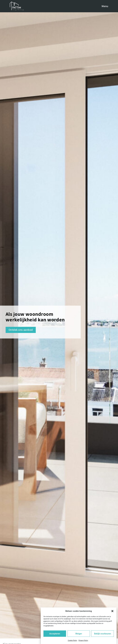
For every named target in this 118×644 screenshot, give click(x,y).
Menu (105, 6)
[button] (112, 611)
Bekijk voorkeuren (103, 634)
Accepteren (55, 634)
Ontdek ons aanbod (21, 330)
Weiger (79, 634)
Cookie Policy (72, 640)
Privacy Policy (83, 640)
